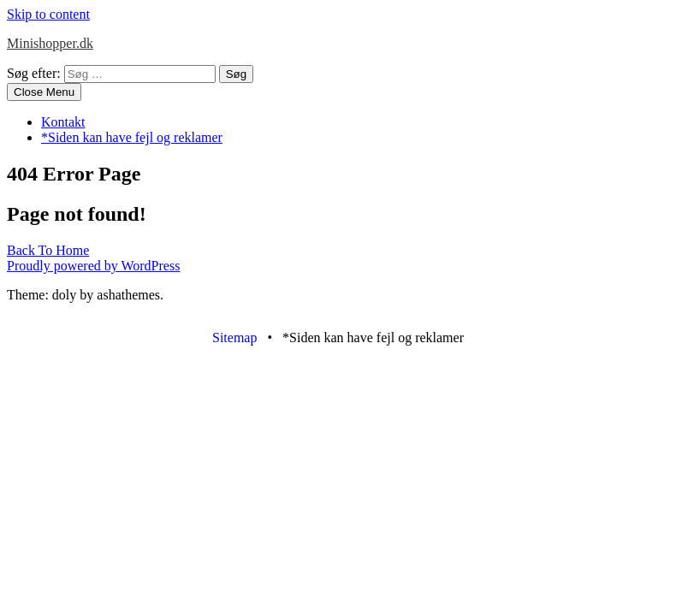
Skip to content (48, 14)
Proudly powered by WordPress (93, 266)
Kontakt (63, 122)
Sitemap (234, 338)
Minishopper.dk (50, 43)
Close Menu (44, 92)
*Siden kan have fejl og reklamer (132, 137)
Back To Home (48, 250)
